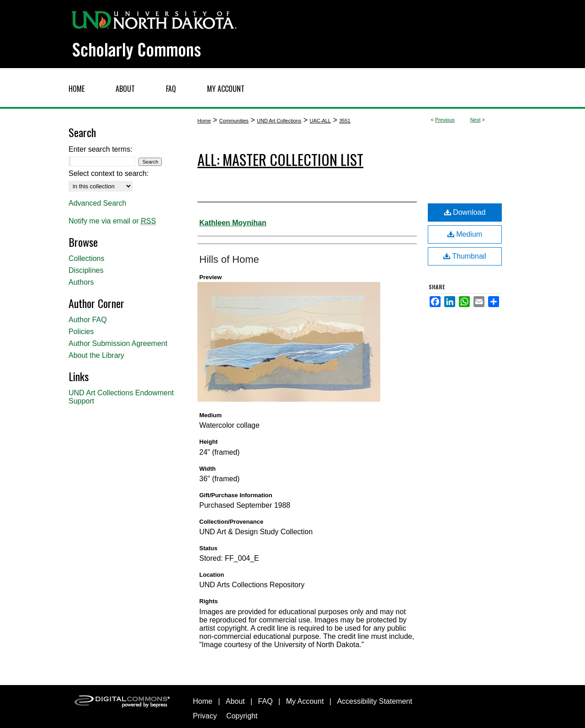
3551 (345, 121)
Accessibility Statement (375, 701)
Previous (445, 120)
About (235, 701)
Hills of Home (229, 259)
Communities (234, 121)
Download (465, 212)
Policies (81, 332)
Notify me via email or (112, 221)
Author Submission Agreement (118, 343)
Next (476, 120)
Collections (86, 258)
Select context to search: (109, 173)
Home (204, 121)
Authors (81, 282)
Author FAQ (88, 320)
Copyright (242, 716)
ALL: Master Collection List (280, 159)
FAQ (266, 701)
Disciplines (86, 270)
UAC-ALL (320, 121)
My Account (305, 701)
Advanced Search (97, 203)
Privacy (205, 716)
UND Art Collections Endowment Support (121, 397)
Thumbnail (465, 256)
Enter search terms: (101, 149)
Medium (465, 234)
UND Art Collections (279, 121)
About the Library (96, 355)
